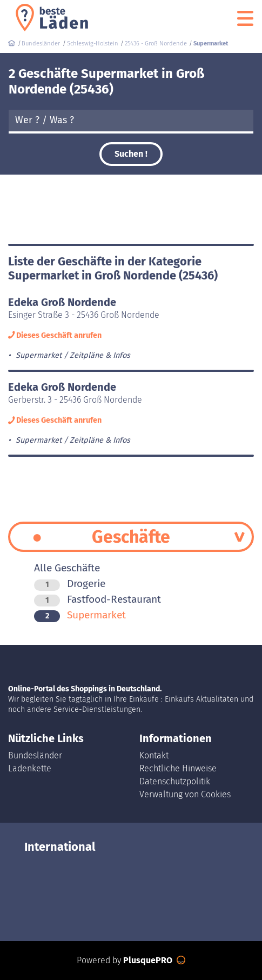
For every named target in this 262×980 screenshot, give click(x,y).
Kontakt (154, 755)
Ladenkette (30, 768)
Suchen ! (131, 154)
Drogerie (70, 584)
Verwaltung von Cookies (185, 794)
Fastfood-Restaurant (98, 599)
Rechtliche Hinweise (178, 768)
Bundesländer (35, 755)
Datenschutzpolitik (175, 781)
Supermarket (80, 615)
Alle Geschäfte (67, 568)
